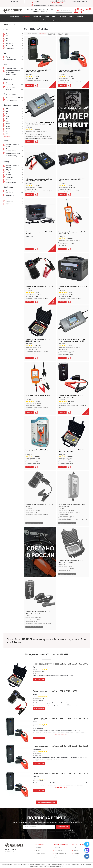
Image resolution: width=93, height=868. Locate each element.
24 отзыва (70, 76)
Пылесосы (62, 16)
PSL (7, 39)
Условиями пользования (62, 831)
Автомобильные (11, 68)
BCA (7, 34)
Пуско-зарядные (11, 60)
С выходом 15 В (11, 180)
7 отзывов (37, 185)
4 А (7, 111)
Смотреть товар (39, 679)
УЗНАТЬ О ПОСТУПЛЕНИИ (34, 523)
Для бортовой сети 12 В (13, 98)
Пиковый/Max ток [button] (11, 105)
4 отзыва (37, 456)
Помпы (71, 16)
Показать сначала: (31, 34)
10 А (7, 114)
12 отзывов (38, 345)
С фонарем (9, 204)
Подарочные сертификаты (52, 20)
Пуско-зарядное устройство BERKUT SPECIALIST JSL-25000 (61, 719)
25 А (7, 116)
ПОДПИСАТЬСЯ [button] (63, 827)
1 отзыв (70, 185)
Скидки (76, 851)
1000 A (8, 124)
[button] (57, 2)
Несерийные (10, 48)
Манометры (37, 16)
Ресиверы (80, 16)
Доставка (38, 848)
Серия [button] (6, 30)
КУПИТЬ (30, 86)
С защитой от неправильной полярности (10, 197)
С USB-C (8, 175)
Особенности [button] (9, 187)
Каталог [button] (30, 10)
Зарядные (9, 57)
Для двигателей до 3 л (13, 100)
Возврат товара (40, 853)
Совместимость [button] (10, 94)
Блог (75, 848)
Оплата (38, 851)
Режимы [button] (7, 141)
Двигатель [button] (8, 79)
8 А (7, 131)
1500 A (8, 129)
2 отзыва (37, 76)
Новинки (35, 12)
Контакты (44, 12)
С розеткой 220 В (11, 182)
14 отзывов (38, 618)
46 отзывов (71, 402)
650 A (8, 134)
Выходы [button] (7, 162)
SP (7, 41)
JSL (7, 36)
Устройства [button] (26, 16)
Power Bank (9, 201)
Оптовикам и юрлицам (44, 10)
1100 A (8, 126)
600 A (8, 121)
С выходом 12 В (11, 177)
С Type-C (9, 170)
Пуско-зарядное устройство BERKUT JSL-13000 (55, 691)
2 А (7, 109)
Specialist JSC (10, 44)
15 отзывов (71, 511)
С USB (8, 172)
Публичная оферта (60, 853)
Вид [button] (5, 64)
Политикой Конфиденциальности (46, 831)
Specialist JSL (10, 46)
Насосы (47, 16)
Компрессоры (15, 16)
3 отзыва (70, 238)
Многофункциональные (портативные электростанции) (13, 73)
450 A (8, 119)
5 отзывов (37, 402)
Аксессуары (36, 20)
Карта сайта (58, 851)
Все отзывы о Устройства (46, 802)
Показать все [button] (7, 137)
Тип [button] (5, 53)
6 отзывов (37, 129)
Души (54, 16)
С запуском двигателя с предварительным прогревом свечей (13, 155)
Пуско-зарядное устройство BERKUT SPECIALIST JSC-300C (60, 664)
